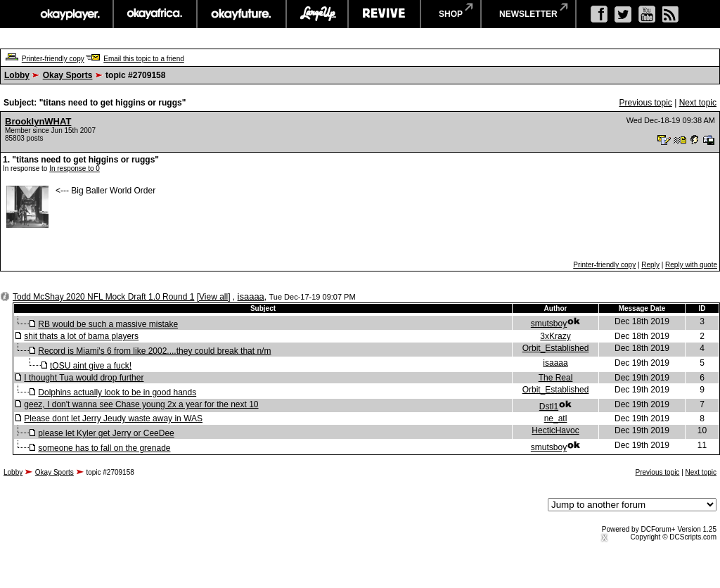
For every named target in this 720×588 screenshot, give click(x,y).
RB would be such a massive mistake (108, 324)
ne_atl (556, 418)
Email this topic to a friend (144, 59)
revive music (384, 14)
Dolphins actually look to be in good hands (117, 392)
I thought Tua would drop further (84, 378)
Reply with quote (691, 265)
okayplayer (69, 14)
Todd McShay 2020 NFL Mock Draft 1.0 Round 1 (103, 297)
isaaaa (251, 296)
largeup (317, 14)
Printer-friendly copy (53, 59)
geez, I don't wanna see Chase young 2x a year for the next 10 (141, 404)
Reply (650, 265)
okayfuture (242, 14)
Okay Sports (68, 75)
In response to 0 (75, 168)
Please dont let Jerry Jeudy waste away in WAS (113, 418)
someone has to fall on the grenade (104, 448)
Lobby (17, 75)
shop (451, 14)
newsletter (528, 14)
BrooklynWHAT (38, 121)
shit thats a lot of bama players (81, 336)
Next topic (698, 103)
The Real (556, 378)
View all (213, 297)
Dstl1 (549, 407)
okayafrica (155, 14)
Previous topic (645, 103)
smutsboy (549, 324)
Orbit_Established (556, 348)
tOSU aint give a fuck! (91, 366)
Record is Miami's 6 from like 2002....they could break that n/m (154, 351)
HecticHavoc (555, 430)
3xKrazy (555, 336)
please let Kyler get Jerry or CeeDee (106, 433)
